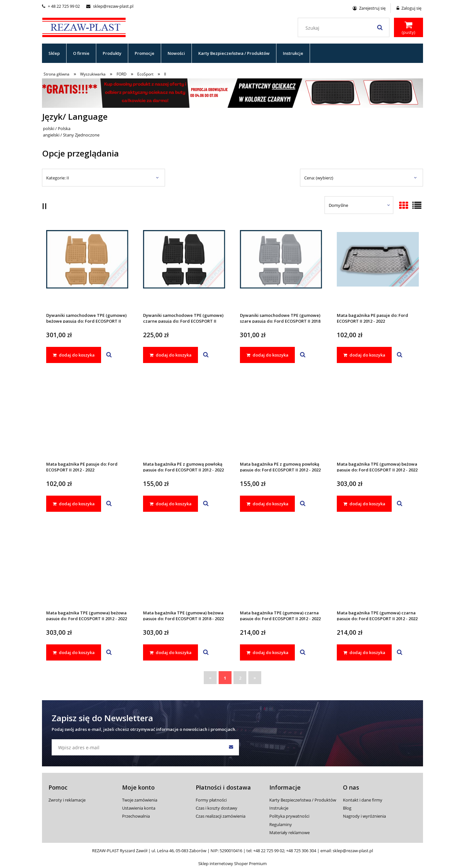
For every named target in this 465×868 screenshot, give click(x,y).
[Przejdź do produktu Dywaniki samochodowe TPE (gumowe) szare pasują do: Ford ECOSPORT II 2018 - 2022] (281, 268)
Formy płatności (211, 800)
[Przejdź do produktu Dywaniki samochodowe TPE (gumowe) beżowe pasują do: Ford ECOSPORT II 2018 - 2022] (87, 268)
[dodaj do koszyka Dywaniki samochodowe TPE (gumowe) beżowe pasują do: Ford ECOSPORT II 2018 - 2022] (74, 355)
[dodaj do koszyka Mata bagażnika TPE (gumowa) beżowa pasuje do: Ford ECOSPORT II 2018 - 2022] (170, 652)
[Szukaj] (380, 27)
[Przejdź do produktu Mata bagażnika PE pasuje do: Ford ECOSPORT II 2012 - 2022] (378, 268)
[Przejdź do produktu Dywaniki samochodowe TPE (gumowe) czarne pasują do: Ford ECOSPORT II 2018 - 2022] (184, 268)
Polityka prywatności (289, 816)
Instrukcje (279, 808)
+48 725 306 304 (301, 851)
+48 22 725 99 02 (269, 851)
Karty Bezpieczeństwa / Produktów (303, 800)
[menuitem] (54, 53)
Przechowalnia (136, 816)
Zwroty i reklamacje (67, 800)
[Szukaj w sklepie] (345, 28)
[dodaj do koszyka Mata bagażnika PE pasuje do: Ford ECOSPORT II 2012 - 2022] (364, 355)
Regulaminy (281, 824)
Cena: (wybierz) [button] (319, 178)
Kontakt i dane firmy (363, 800)
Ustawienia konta (139, 808)
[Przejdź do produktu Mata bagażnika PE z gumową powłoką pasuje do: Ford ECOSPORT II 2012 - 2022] (184, 417)
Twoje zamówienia (140, 800)
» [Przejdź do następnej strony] (255, 678)
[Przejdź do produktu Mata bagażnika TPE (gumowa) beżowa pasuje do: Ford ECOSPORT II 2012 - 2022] (378, 417)
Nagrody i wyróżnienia (364, 816)
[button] (109, 355)
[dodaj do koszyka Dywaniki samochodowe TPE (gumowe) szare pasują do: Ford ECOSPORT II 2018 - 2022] (267, 355)
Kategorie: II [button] (58, 178)
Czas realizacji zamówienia (221, 816)
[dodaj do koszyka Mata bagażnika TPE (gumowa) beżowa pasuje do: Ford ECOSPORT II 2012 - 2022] (364, 504)
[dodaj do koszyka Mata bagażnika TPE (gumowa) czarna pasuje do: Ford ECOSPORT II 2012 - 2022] (267, 652)
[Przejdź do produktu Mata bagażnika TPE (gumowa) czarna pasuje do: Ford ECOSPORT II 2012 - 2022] (281, 565)
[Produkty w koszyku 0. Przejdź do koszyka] (408, 28)
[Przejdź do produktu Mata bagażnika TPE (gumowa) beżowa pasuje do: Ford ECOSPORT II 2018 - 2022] (184, 565)
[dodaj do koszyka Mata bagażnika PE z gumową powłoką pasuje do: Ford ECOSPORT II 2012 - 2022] (170, 504)
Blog (347, 808)
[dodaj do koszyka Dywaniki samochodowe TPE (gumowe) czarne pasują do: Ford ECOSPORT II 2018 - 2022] (170, 355)
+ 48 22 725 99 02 (61, 6)
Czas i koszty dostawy (217, 808)
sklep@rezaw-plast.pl (110, 6)
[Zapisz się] (231, 747)
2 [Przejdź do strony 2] (240, 678)
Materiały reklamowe (289, 833)
